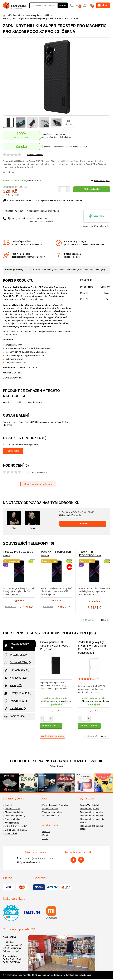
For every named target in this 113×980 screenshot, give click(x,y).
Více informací (9, 172)
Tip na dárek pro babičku (91, 812)
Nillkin (47, 15)
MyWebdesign (85, 975)
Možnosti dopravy (101, 181)
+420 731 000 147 (42, 220)
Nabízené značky (50, 809)
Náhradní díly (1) (16, 670)
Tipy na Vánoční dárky (90, 805)
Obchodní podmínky (14, 812)
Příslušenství (14, 15)
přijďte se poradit (72, 257)
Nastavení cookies (51, 816)
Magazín (46, 832)
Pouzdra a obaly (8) (16, 646)
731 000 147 (77, 512)
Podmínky (66, 137)
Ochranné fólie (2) (17, 663)
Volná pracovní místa (52, 812)
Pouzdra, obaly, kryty (32, 15)
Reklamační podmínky (15, 816)
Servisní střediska (13, 819)
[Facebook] (73, 860)
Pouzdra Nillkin (35, 402)
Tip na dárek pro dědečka (92, 816)
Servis (45, 839)
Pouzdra (7, 402)
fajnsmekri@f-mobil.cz (71, 515)
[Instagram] (81, 860)
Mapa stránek (11, 833)
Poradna (46, 835)
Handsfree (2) (15, 709)
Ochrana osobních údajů (16, 830)
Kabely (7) (13, 686)
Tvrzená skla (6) (16, 655)
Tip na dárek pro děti (89, 809)
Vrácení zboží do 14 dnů (16, 826)
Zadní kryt (105, 287)
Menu (103, 5)
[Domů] (4, 15)
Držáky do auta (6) (18, 693)
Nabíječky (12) (15, 678)
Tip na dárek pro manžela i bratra (92, 827)
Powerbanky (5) (16, 701)
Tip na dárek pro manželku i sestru (93, 821)
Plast (108, 299)
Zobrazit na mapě (11, 951)
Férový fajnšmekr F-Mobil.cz (55, 805)
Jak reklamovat (12, 823)
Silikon (107, 293)
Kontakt (8, 805)
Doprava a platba (13, 809)
